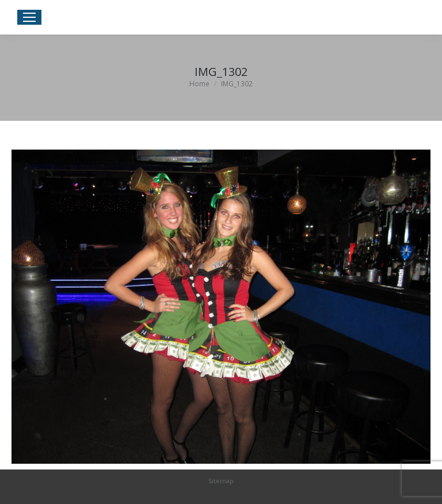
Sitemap (221, 481)
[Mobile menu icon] (29, 17)
